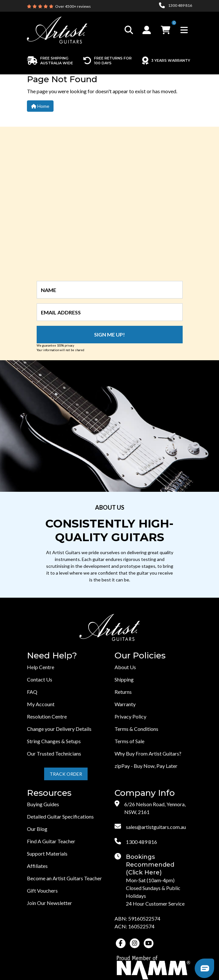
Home (40, 106)
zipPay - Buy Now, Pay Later (146, 766)
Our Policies (140, 656)
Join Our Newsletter (49, 903)
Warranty (125, 704)
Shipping (124, 679)
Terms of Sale (129, 741)
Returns (123, 692)
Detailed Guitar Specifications (60, 816)
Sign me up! (109, 334)
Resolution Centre (47, 716)
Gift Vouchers (42, 891)
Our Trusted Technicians (54, 753)
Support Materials (47, 853)
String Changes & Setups (54, 741)
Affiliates (37, 866)
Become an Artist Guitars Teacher (64, 878)
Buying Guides (43, 804)
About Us (125, 667)
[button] (147, 30)
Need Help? (52, 656)
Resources (49, 793)
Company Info (145, 793)
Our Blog (37, 829)
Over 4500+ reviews (73, 6)
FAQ (32, 692)
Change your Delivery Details (59, 729)
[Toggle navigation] (184, 30)
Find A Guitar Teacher (51, 841)
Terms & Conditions (136, 729)
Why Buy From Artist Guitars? (148, 753)
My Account (41, 704)
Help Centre (41, 667)
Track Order (66, 774)
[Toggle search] (129, 30)
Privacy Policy (130, 716)
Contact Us (40, 679)
